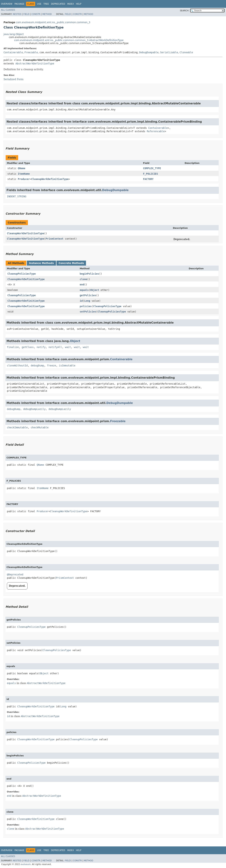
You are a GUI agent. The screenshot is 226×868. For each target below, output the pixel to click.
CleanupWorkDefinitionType (50, 179)
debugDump (37, 366)
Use (39, 4)
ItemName (24, 174)
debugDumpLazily (34, 409)
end (82, 284)
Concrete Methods (71, 263)
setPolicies (88, 312)
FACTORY (148, 179)
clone (84, 279)
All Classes (8, 10)
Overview (7, 4)
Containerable (13, 52)
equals (84, 290)
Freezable (31, 52)
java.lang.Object (14, 34)
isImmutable (67, 366)
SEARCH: (185, 11)
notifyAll (55, 347)
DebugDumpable (149, 52)
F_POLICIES (150, 174)
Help (79, 4)
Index (71, 4)
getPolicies (88, 295)
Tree (46, 4)
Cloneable (186, 52)
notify (41, 347)
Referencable (156, 131)
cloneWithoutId (17, 366)
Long (87, 301)
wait (68, 347)
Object (95, 290)
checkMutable (40, 427)
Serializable (169, 52)
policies (86, 306)
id (81, 301)
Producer (24, 179)
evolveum (26, 864)
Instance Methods (41, 263)
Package (19, 4)
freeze (52, 366)
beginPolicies (90, 274)
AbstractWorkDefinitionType (35, 64)
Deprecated (58, 4)
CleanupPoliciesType (22, 274)
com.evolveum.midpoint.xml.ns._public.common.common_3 (53, 22)
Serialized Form (14, 79)
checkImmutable (17, 427)
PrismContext (54, 239)
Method (47, 14)
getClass (28, 347)
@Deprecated (15, 574)
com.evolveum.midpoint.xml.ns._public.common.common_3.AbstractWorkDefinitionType (69, 40)
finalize (13, 347)
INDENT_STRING (17, 196)
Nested (17, 14)
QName (22, 168)
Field (26, 14)
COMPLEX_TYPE (152, 168)
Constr (36, 14)
